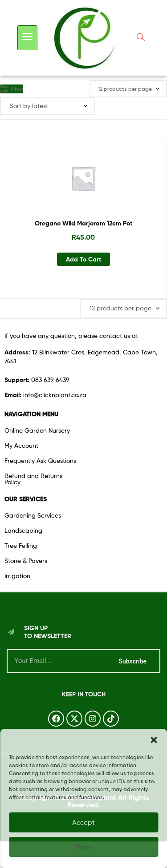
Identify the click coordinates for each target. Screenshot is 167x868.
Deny (84, 847)
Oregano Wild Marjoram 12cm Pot (83, 223)
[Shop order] (47, 106)
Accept (83, 823)
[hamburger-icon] (27, 38)
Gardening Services (33, 515)
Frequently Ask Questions (40, 460)
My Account (21, 445)
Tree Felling (21, 545)
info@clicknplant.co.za (45, 395)
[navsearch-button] (141, 38)
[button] (154, 740)
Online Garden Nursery (37, 430)
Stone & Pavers (26, 561)
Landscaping (23, 530)
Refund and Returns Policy (33, 479)
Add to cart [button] (83, 259)
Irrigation (17, 576)
